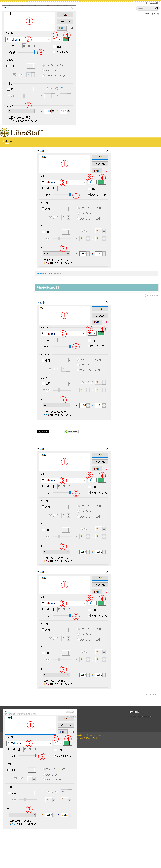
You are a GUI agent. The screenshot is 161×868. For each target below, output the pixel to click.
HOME (41, 273)
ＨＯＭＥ (71, 716)
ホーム (9, 142)
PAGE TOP (151, 695)
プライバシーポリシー (141, 716)
